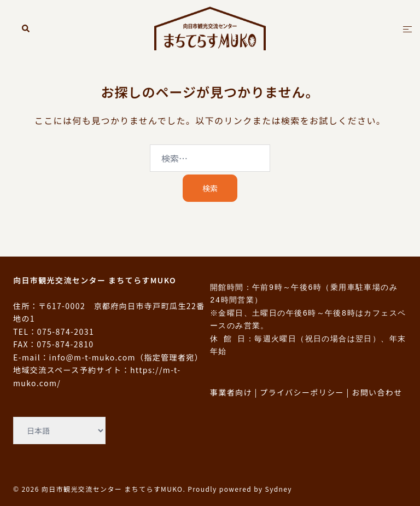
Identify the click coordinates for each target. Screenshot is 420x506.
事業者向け (231, 392)
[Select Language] (59, 431)
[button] (26, 28)
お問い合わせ (377, 392)
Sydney (279, 489)
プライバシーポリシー (302, 392)
